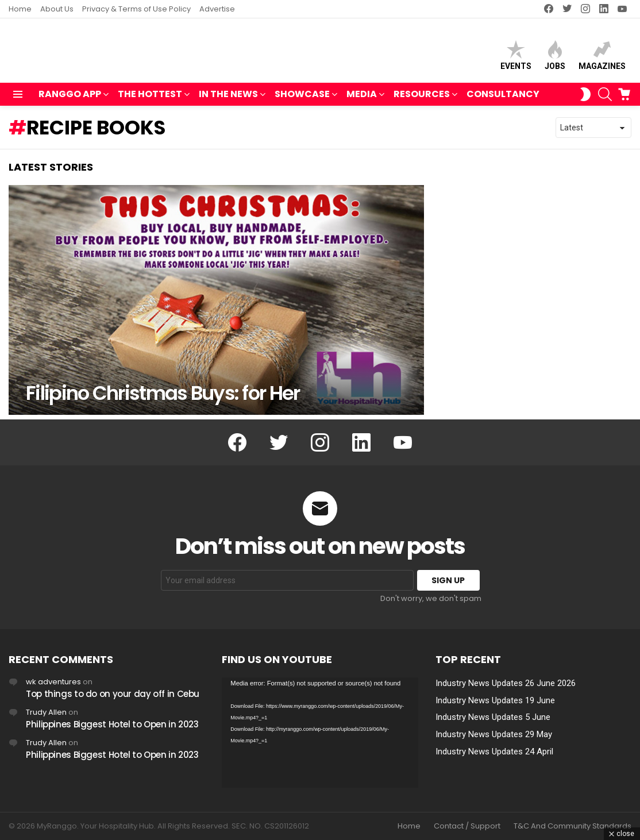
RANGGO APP (70, 100)
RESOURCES (422, 100)
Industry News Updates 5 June (493, 718)
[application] (320, 733)
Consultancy (503, 99)
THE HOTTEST (150, 100)
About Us (57, 9)
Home (20, 9)
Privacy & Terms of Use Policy (136, 9)
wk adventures (53, 682)
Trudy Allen (46, 712)
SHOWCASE (302, 100)
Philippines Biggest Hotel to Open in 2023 (112, 724)
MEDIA (362, 100)
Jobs (555, 58)
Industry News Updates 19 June (495, 700)
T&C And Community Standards (572, 826)
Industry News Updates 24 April (494, 752)
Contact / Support (467, 826)
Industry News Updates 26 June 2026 (506, 683)
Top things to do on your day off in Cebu (113, 694)
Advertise (217, 9)
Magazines (602, 58)
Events (516, 58)
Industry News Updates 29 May (494, 735)
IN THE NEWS (228, 100)
